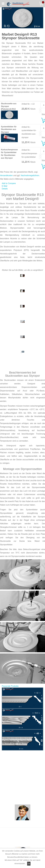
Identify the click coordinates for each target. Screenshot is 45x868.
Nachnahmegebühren (30, 175)
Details (5, 189)
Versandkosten (6, 175)
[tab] (22, 189)
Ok (29, 864)
